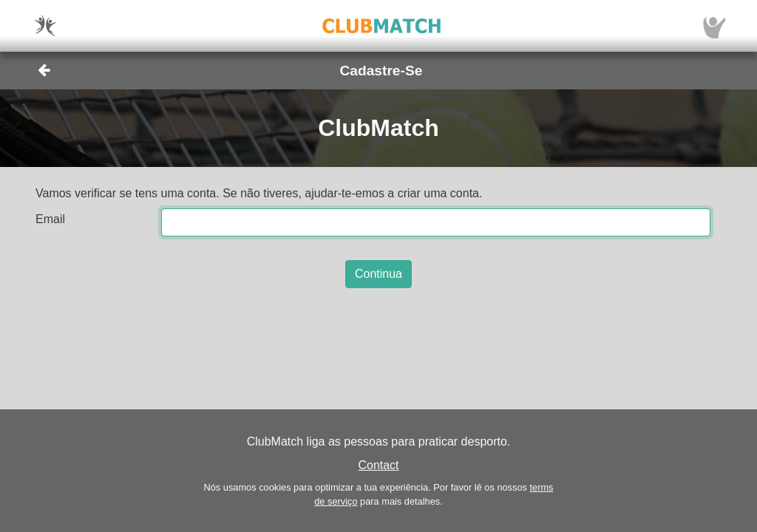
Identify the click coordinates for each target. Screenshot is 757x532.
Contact (378, 465)
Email (50, 219)
